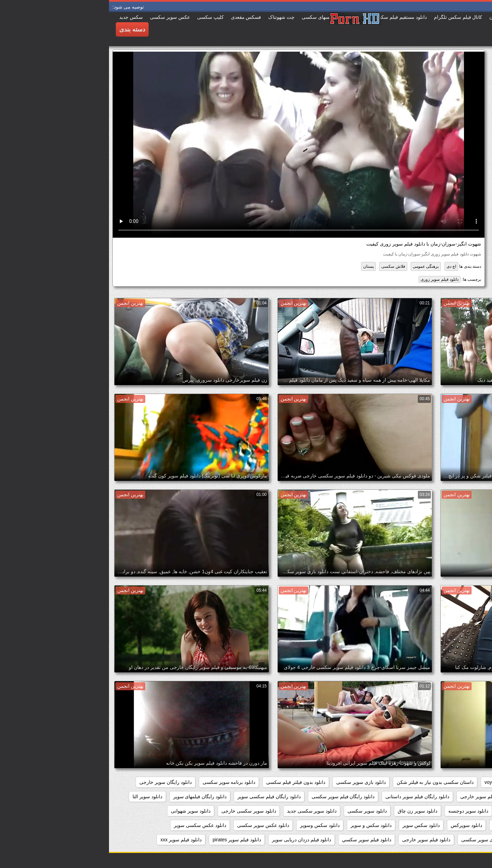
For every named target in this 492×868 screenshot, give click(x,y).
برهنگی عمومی (317, 266)
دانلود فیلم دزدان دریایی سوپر (193, 840)
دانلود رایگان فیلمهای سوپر (91, 797)
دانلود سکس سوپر (312, 825)
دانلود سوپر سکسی (258, 811)
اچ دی (342, 266)
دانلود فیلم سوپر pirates (128, 840)
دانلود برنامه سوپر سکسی (120, 782)
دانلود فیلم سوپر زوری (331, 279)
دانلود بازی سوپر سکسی (252, 782)
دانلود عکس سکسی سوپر (91, 825)
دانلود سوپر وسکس (404, 825)
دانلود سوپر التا (38, 797)
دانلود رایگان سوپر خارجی (57, 782)
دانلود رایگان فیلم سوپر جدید (453, 797)
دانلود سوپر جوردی (409, 811)
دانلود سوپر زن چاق (309, 811)
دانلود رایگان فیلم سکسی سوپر (160, 797)
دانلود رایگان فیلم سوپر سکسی (234, 797)
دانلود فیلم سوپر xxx (72, 840)
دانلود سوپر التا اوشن (460, 811)
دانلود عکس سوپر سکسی (154, 825)
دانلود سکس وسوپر (211, 825)
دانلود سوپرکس (357, 825)
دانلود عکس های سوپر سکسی (451, 840)
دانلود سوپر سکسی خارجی (140, 811)
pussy (436, 782)
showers (410, 782)
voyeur (383, 782)
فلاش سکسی (284, 266)
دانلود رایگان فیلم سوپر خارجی (382, 797)
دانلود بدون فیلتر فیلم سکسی (187, 782)
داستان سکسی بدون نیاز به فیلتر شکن (326, 782)
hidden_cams (467, 782)
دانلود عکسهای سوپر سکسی (381, 840)
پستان (259, 266)
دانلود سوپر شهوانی (82, 811)
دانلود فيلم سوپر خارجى (317, 840)
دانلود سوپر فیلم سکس (458, 825)
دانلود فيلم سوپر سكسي (258, 840)
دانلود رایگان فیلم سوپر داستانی (308, 797)
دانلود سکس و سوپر (262, 825)
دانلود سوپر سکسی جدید (203, 811)
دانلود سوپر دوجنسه (359, 811)
